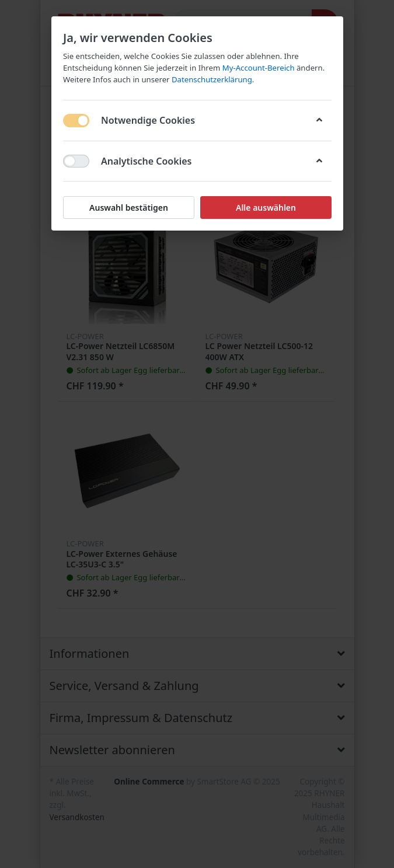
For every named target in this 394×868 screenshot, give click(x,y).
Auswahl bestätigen (129, 208)
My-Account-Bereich (258, 68)
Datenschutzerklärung (211, 79)
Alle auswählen (265, 208)
